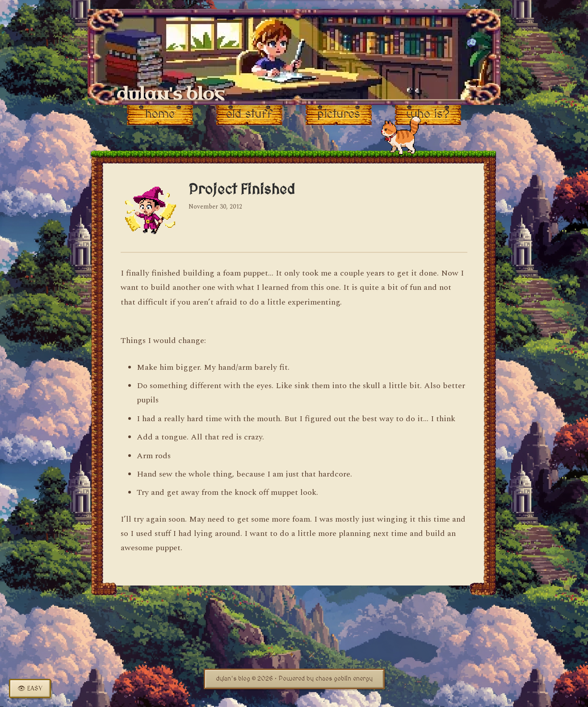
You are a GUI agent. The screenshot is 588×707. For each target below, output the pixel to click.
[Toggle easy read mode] (30, 688)
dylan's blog (170, 94)
